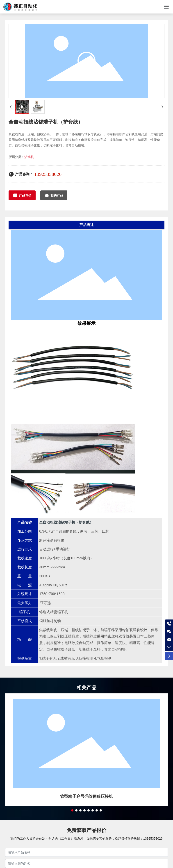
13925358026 (48, 174)
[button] (72, 810)
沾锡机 (29, 157)
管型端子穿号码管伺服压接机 (86, 796)
